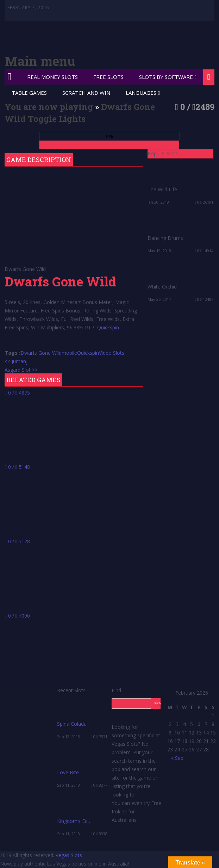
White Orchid (162, 287)
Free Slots (108, 77)
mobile (69, 353)
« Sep (177, 758)
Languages (141, 93)
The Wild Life (162, 189)
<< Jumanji (17, 361)
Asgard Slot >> (21, 370)
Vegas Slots (69, 855)
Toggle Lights (57, 119)
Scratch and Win (86, 93)
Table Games (29, 93)
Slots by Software (166, 77)
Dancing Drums (165, 238)
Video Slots (112, 353)
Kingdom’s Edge (75, 821)
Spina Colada (72, 724)
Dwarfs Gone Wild (41, 353)
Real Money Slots (52, 77)
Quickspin (108, 327)
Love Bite (68, 772)
